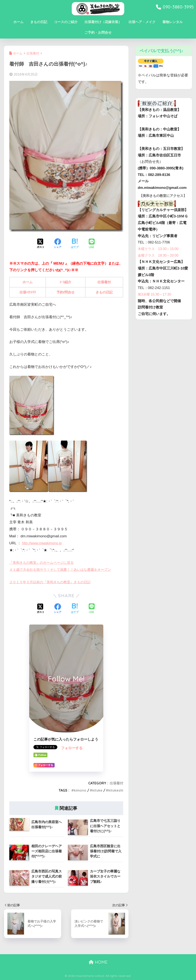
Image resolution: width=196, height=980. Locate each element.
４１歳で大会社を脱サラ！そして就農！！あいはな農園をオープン (63, 570)
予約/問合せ (66, 292)
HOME (98, 962)
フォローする (72, 748)
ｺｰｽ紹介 (66, 282)
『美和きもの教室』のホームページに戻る (43, 563)
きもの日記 (39, 22)
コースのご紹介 (66, 22)
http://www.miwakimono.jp (43, 543)
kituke (97, 790)
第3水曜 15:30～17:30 (155, 301)
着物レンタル (173, 22)
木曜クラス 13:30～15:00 (159, 256)
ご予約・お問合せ (98, 32)
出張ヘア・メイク (142, 22)
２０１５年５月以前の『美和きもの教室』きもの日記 (52, 582)
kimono (80, 790)
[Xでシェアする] (41, 244)
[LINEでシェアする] (92, 244)
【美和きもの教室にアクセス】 (161, 199)
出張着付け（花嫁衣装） (103, 22)
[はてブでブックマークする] (75, 244)
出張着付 (104, 282)
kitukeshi (116, 790)
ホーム (18, 22)
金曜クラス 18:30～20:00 (159, 262)
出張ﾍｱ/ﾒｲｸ (28, 292)
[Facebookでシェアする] (58, 244)
